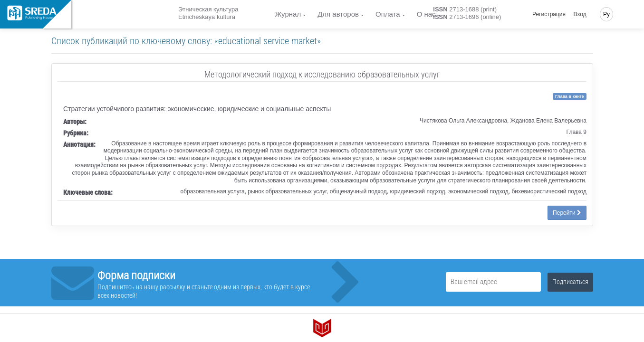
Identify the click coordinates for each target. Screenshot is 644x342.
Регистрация (549, 14)
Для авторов (338, 14)
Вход (580, 14)
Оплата (388, 14)
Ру (606, 14)
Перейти (567, 213)
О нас (426, 14)
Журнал (288, 14)
